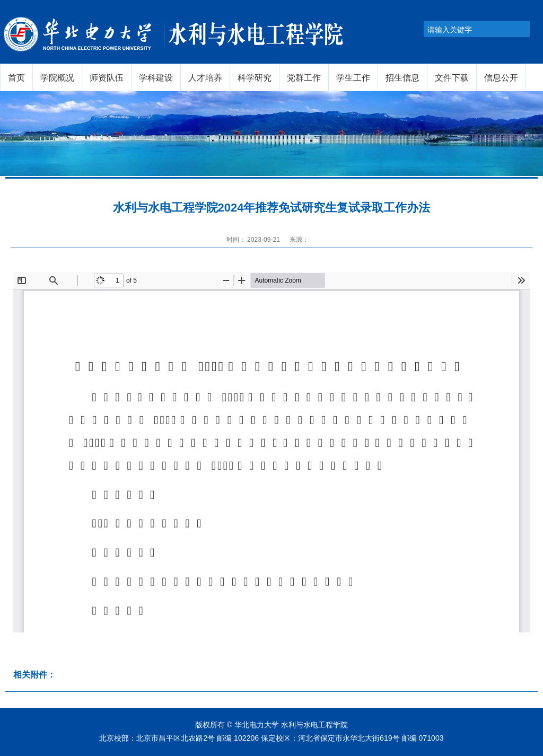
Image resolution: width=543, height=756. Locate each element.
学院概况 (57, 77)
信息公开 (501, 77)
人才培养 (205, 77)
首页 (16, 77)
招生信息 (402, 77)
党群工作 (304, 77)
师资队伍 (107, 77)
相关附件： (34, 675)
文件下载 (452, 77)
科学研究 (255, 77)
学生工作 (353, 77)
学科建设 (156, 77)
